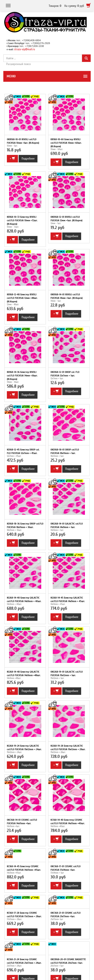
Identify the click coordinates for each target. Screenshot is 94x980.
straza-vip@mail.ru (25, 49)
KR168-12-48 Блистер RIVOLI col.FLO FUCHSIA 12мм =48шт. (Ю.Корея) (22, 298)
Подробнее (28, 159)
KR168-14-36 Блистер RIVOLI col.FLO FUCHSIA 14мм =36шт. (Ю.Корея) (22, 376)
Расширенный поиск (19, 64)
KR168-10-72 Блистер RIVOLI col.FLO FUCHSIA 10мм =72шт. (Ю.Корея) (22, 220)
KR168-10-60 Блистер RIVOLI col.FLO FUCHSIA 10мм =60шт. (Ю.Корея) (66, 143)
